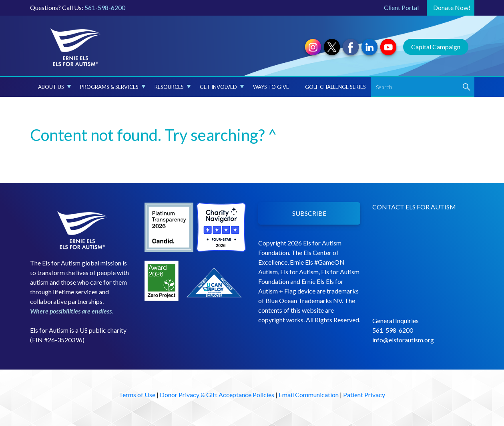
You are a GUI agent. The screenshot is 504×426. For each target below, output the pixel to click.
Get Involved (222, 87)
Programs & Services (113, 87)
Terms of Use (137, 395)
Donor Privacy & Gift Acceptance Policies (217, 395)
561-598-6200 (105, 7)
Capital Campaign (436, 47)
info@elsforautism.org (403, 340)
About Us (55, 87)
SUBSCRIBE (309, 213)
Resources (173, 87)
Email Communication (309, 395)
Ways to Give (271, 87)
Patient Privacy (364, 395)
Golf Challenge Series (335, 87)
